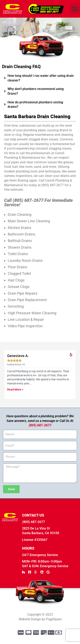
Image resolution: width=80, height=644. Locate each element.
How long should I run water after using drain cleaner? (41, 85)
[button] (75, 9)
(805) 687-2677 (40, 432)
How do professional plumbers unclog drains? (35, 111)
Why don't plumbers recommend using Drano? (36, 98)
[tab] (40, 85)
